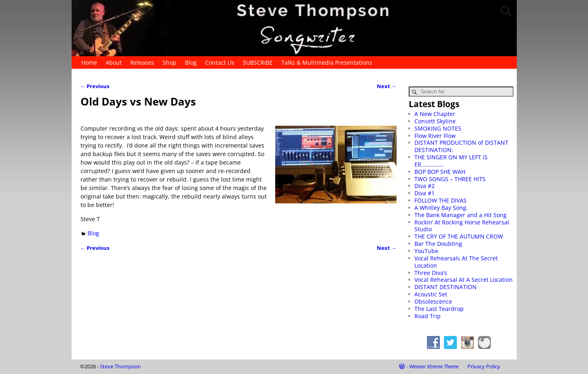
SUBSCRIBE (258, 62)
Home (89, 62)
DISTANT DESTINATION (446, 287)
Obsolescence (433, 301)
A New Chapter (435, 114)
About (114, 62)
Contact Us (220, 62)
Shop (170, 62)
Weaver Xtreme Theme (434, 366)
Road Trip (428, 316)
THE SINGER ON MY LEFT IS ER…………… (451, 161)
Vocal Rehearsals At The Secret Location (456, 262)
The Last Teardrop (439, 309)
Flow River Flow (435, 136)
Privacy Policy (484, 366)
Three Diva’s (431, 273)
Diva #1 (425, 193)
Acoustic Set (431, 294)
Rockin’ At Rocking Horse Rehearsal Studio (462, 226)
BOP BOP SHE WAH (440, 172)
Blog (191, 62)
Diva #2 (425, 186)
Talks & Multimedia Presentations (327, 62)
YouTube (426, 251)
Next (387, 86)
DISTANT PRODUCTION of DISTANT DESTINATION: (461, 146)
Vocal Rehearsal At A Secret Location (464, 280)
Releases (142, 62)
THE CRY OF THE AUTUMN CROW (459, 236)
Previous (95, 86)
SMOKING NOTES (438, 128)
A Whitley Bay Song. (441, 208)
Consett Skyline (435, 121)
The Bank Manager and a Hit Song (461, 215)
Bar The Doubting (438, 244)
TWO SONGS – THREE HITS (450, 179)
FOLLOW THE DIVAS (440, 200)
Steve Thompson (120, 366)
